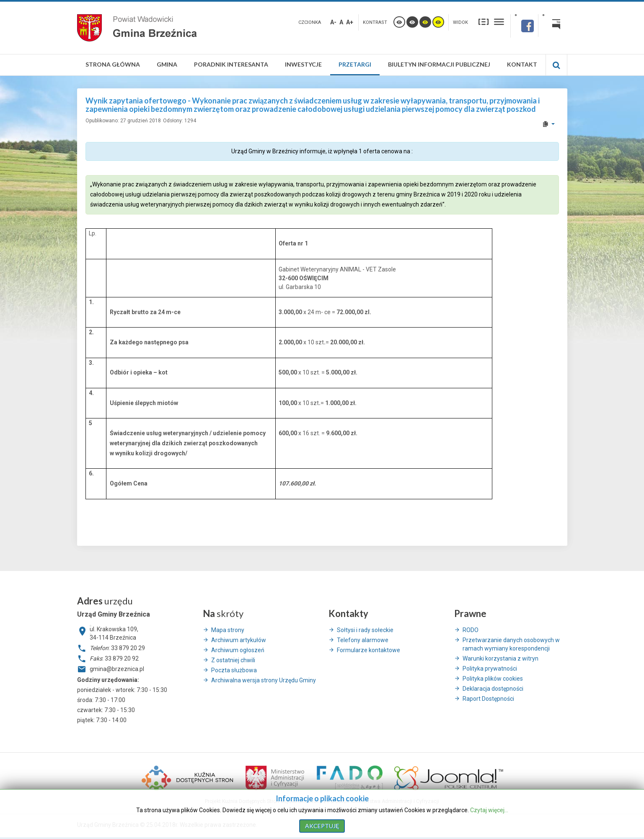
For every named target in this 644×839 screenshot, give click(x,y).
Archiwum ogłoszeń (238, 650)
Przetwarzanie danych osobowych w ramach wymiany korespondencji (511, 644)
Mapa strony (228, 630)
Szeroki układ (499, 22)
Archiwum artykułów (239, 640)
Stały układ (484, 22)
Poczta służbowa (234, 670)
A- (333, 22)
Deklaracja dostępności (493, 689)
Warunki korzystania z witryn (500, 658)
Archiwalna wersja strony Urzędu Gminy (264, 680)
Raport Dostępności (488, 699)
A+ (350, 22)
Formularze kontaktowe (369, 650)
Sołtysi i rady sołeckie (365, 630)
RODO (471, 630)
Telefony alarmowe (363, 640)
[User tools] (548, 124)
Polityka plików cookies (493, 679)
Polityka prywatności (490, 669)
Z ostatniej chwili (233, 660)
